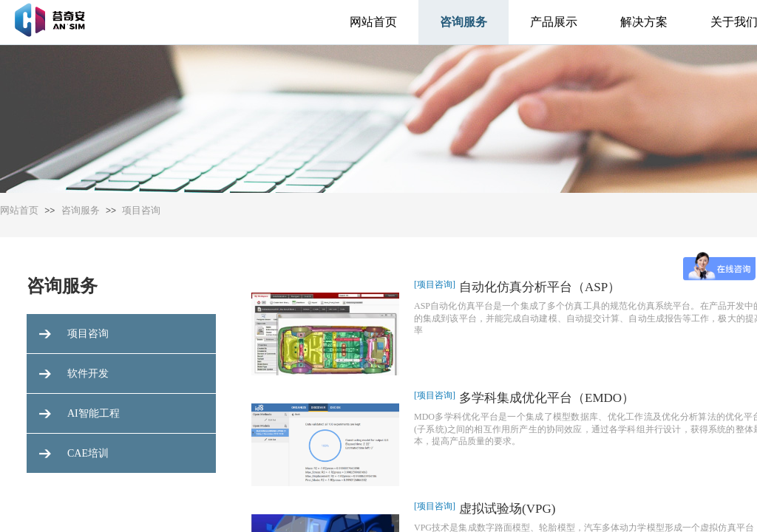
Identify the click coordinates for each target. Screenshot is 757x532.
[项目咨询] (435, 284)
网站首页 (373, 22)
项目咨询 (141, 210)
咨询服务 (464, 22)
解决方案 (644, 22)
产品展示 (554, 22)
